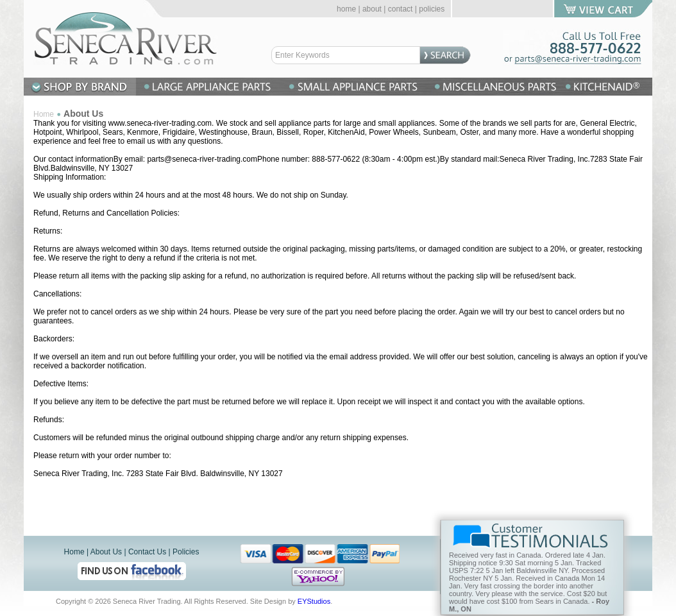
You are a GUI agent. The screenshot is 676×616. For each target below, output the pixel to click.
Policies (186, 552)
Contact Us (147, 552)
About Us (106, 552)
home (346, 9)
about (372, 9)
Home (44, 114)
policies (432, 9)
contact (401, 9)
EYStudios (314, 601)
